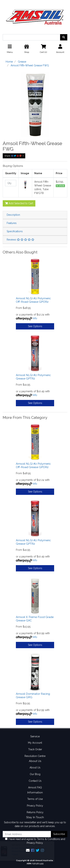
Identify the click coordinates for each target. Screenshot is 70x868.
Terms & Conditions (49, 839)
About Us (35, 768)
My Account (35, 743)
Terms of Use (35, 799)
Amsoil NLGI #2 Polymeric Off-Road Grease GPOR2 (33, 300)
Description (13, 215)
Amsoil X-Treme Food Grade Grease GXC (35, 619)
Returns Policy (35, 812)
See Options (35, 326)
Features (12, 223)
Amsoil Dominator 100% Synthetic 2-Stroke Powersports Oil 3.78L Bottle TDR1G (30, 851)
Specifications (15, 231)
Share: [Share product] (13, 156)
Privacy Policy (35, 806)
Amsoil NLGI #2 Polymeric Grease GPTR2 (33, 377)
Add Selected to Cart (19, 203)
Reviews (20, 240)
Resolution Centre (35, 756)
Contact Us (35, 781)
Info (35, 318)
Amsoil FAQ (35, 787)
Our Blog (35, 774)
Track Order (35, 749)
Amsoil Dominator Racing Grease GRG (33, 695)
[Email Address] (27, 834)
